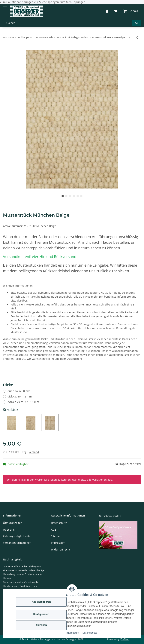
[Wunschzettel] (116, 11)
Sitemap (56, 536)
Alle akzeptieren (41, 602)
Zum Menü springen (72, 2)
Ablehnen (41, 625)
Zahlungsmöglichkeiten (18, 536)
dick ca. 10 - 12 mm (20, 396)
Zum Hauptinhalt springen (17, 2)
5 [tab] (78, 196)
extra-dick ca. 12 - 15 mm (23, 402)
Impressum (72, 633)
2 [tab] (66, 196)
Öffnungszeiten (13, 523)
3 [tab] (70, 196)
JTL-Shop (124, 639)
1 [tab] (63, 196)
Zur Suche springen (47, 2)
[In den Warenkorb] (6, 48)
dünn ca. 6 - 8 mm (19, 391)
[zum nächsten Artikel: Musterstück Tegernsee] (129, 37)
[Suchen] (68, 23)
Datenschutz (90, 633)
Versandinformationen (17, 543)
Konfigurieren (41, 614)
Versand (34, 452)
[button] (107, 11)
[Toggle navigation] (5, 6)
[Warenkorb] (131, 11)
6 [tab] (81, 196)
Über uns (9, 530)
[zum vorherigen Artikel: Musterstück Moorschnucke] (137, 37)
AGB (54, 530)
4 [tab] (74, 196)
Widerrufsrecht (61, 549)
